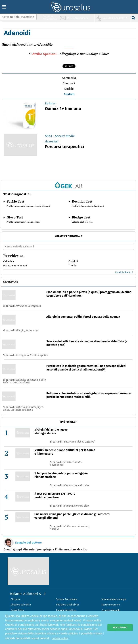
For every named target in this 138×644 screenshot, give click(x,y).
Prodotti (69, 94)
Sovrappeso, (23, 355)
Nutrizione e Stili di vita (68, 605)
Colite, (43, 380)
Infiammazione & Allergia (51, 25)
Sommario (69, 78)
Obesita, (77, 462)
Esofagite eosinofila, (27, 380)
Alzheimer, (22, 306)
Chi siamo (16, 599)
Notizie (69, 89)
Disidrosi (90, 442)
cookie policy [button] (60, 638)
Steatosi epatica (39, 355)
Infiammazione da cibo (76, 485)
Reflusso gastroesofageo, (30, 407)
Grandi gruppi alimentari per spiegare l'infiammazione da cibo (45, 550)
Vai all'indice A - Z (124, 272)
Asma (36, 331)
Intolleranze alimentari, (76, 526)
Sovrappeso (34, 306)
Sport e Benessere (111, 605)
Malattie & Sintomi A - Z (28, 594)
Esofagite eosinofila (22, 410)
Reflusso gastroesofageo (17, 383)
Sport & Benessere (49, 38)
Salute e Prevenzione (67, 599)
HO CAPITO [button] (120, 628)
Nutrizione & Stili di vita (50, 31)
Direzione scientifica (21, 605)
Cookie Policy (17, 610)
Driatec (50, 103)
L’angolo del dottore (66, 610)
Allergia (54, 529)
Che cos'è (69, 83)
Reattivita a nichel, (74, 442)
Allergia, (21, 331)
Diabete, (68, 462)
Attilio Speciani (44, 54)
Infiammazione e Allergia (114, 599)
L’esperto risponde (111, 610)
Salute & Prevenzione (50, 18)
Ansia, (29, 331)
